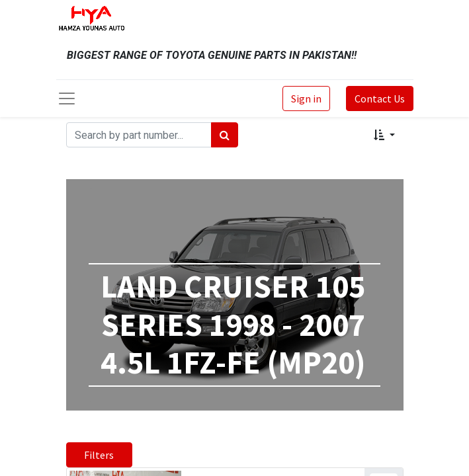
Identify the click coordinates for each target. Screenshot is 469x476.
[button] (384, 135)
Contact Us (380, 99)
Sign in (306, 99)
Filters (99, 455)
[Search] (225, 135)
